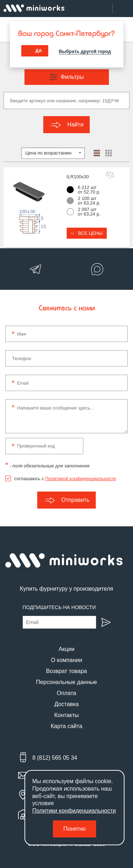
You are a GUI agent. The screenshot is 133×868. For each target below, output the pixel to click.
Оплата (66, 693)
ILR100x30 (78, 177)
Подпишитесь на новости (59, 607)
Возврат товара (67, 671)
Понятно (75, 829)
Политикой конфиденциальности (81, 479)
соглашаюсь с (65, 479)
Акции (66, 649)
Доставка (66, 704)
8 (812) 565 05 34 (55, 758)
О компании (66, 660)
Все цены (87, 233)
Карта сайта (66, 726)
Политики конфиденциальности (74, 811)
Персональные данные (67, 682)
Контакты (66, 715)
